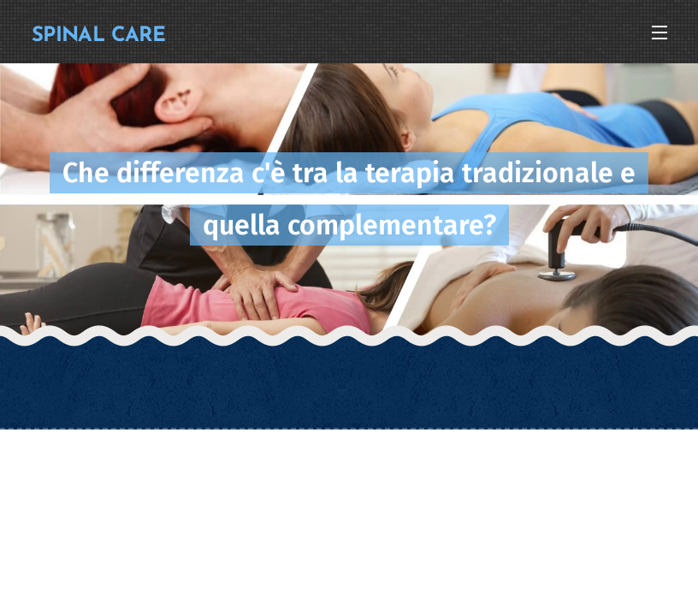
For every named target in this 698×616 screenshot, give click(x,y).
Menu (660, 33)
